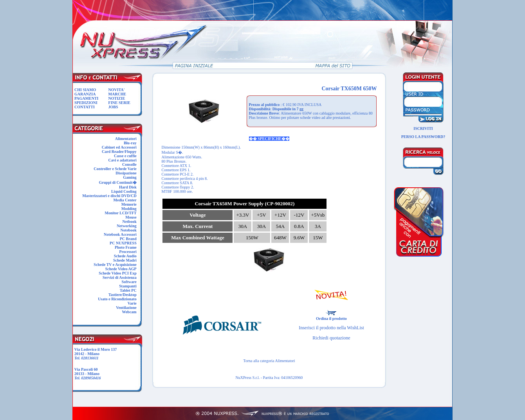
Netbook (130, 222)
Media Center (125, 200)
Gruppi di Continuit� (118, 182)
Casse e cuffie (125, 156)
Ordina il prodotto (331, 317)
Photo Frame (126, 247)
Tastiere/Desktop (123, 295)
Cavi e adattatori (122, 160)
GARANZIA (85, 94)
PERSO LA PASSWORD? (423, 137)
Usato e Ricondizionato (117, 299)
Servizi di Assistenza (120, 277)
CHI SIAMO (85, 90)
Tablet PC (128, 290)
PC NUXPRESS (123, 243)
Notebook (129, 230)
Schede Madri (125, 260)
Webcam (129, 312)
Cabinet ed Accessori (119, 147)
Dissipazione (126, 173)
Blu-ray (130, 143)
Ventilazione (126, 308)
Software (129, 282)
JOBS (113, 107)
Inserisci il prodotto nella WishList (331, 328)
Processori (128, 252)
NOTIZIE (117, 98)
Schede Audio (125, 256)
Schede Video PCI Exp (117, 273)
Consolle (129, 164)
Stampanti (128, 286)
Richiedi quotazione (331, 338)
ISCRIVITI (423, 128)
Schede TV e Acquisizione (115, 265)
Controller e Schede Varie (115, 169)
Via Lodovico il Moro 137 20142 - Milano (95, 354)
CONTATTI (85, 107)
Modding (129, 209)
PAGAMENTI (86, 98)
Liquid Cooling (124, 191)
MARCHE (117, 94)
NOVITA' (117, 90)
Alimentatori (126, 139)
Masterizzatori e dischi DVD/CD (109, 196)
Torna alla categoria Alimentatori (269, 361)
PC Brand (128, 239)
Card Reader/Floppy (119, 152)
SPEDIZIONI (86, 103)
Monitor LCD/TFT (120, 213)
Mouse (131, 217)
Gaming (130, 177)
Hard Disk (128, 187)
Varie (132, 303)
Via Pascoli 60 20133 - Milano (87, 374)
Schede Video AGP (121, 269)
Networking (127, 226)
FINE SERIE (119, 103)
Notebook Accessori (120, 234)
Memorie (129, 204)
